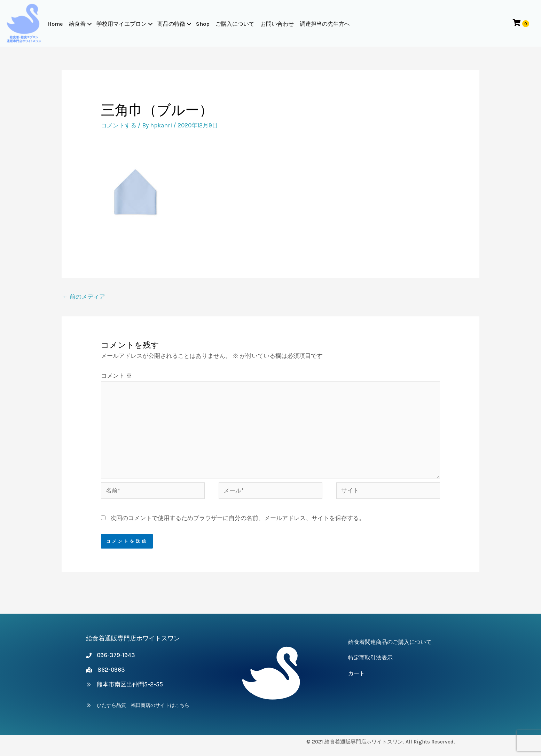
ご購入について (235, 24)
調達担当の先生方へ (325, 24)
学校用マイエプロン (122, 24)
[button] (90, 24)
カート (356, 673)
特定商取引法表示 (370, 658)
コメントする (119, 125)
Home (56, 24)
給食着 (78, 24)
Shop (203, 24)
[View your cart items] (521, 23)
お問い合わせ (277, 24)
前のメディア (84, 297)
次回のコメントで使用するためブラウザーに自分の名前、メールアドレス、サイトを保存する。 (238, 518)
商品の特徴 (172, 24)
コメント (116, 376)
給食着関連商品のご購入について (390, 642)
